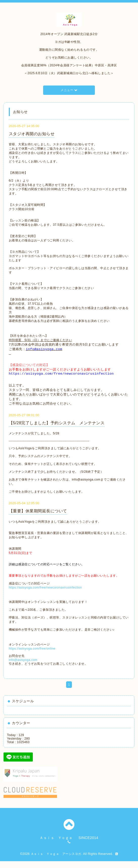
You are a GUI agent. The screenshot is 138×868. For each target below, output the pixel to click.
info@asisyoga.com (23, 667)
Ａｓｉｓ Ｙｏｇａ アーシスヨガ (56, 861)
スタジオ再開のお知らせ (32, 134)
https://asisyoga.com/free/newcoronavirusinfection (45, 594)
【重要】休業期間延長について (38, 518)
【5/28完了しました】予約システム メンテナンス (57, 430)
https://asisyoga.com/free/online (32, 655)
